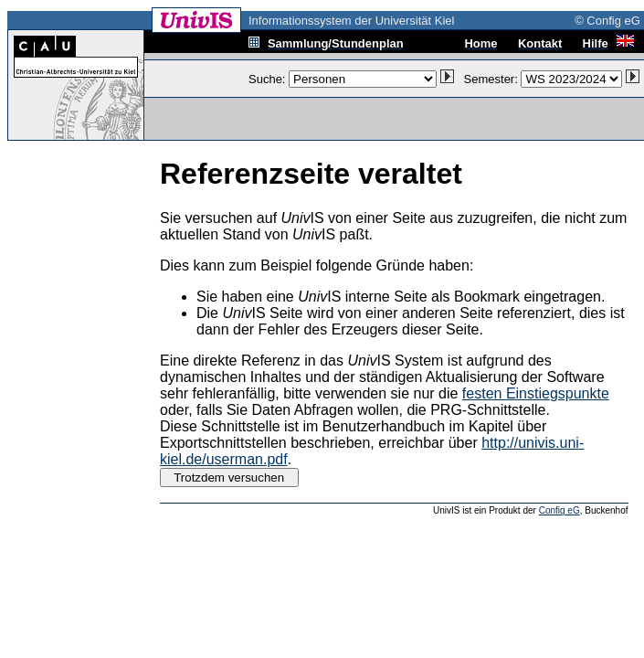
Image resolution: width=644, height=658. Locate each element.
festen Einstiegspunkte (536, 393)
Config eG (560, 510)
